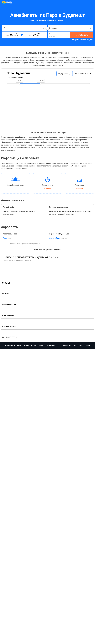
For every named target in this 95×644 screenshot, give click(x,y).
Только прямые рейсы (83, 74)
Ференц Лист (55, 238)
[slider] (19, 84)
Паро (5, 238)
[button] (47, 266)
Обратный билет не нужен (83, 40)
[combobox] (25, 28)
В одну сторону (64, 74)
